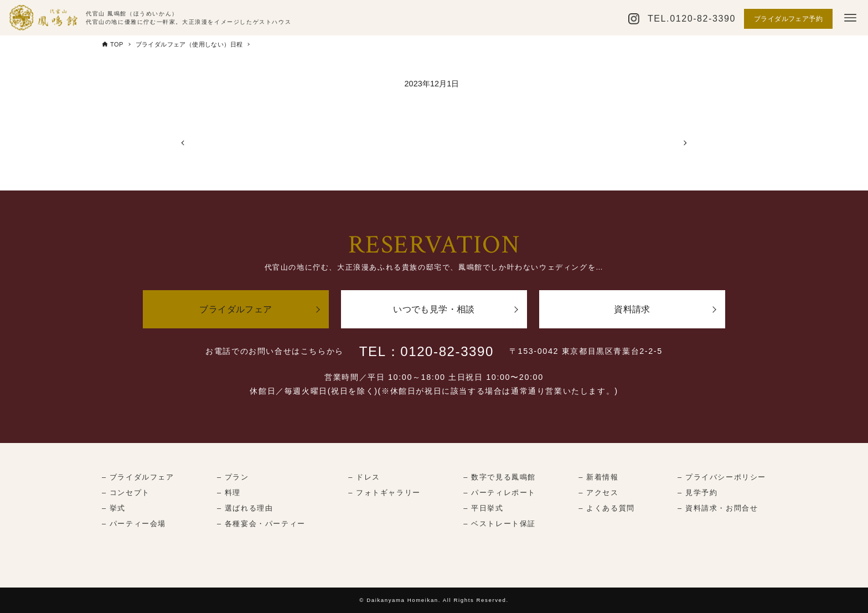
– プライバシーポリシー (722, 477)
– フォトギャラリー (384, 493)
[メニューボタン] (850, 18)
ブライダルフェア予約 (788, 19)
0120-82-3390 (703, 19)
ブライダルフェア (236, 309)
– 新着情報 (598, 477)
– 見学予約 (697, 493)
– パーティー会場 (134, 524)
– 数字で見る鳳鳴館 (500, 477)
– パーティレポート (500, 493)
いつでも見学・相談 (434, 309)
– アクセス (598, 493)
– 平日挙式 (483, 508)
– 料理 (229, 493)
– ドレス (364, 477)
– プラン (233, 477)
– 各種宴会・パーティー (261, 524)
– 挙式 (114, 508)
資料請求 (632, 309)
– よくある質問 (606, 508)
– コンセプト (126, 493)
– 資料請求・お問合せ (718, 508)
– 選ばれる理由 (245, 508)
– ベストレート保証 (500, 524)
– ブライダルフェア (138, 477)
